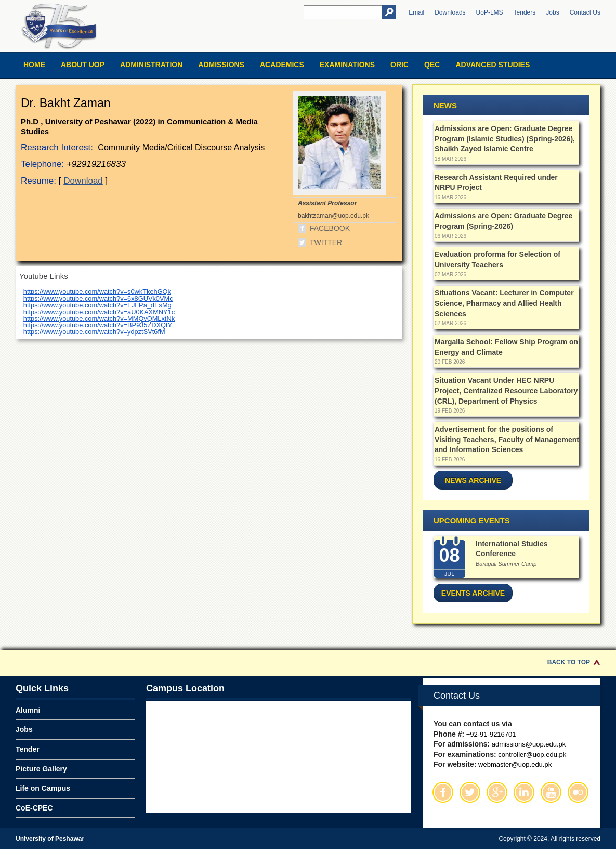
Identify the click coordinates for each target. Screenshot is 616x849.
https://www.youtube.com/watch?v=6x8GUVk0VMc (98, 298)
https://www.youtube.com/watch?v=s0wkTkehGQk (97, 292)
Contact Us (585, 12)
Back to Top (569, 662)
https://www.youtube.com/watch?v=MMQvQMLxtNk (99, 319)
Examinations (347, 65)
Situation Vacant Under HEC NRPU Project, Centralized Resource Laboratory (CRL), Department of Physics (506, 390)
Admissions (221, 65)
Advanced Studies (493, 65)
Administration (151, 65)
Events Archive (473, 593)
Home (34, 65)
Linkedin (524, 792)
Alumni (28, 710)
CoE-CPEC (34, 808)
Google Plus (497, 792)
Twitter (326, 242)
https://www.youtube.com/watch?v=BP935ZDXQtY (98, 325)
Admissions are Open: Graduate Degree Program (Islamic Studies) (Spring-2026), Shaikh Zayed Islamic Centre (505, 139)
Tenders (525, 12)
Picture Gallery (41, 769)
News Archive (473, 480)
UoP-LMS (490, 12)
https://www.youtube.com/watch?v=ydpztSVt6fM (94, 332)
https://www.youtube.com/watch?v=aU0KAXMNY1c (99, 312)
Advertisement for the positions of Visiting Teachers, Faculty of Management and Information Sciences (507, 439)
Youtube (551, 792)
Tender (28, 749)
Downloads (450, 12)
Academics (282, 65)
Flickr (578, 792)
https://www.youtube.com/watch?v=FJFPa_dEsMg (97, 305)
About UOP (83, 65)
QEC (432, 65)
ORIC (399, 65)
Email (416, 12)
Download (83, 181)
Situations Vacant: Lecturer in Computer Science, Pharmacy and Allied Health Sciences (504, 303)
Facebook (330, 228)
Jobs (552, 12)
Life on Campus (43, 788)
